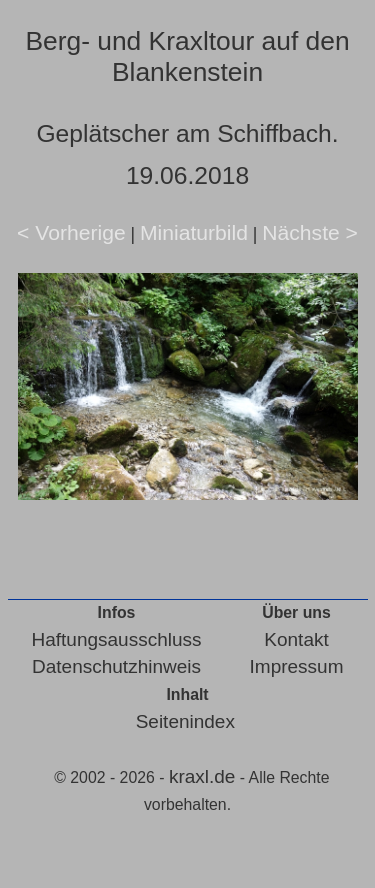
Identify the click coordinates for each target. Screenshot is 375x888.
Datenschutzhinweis (116, 666)
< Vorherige (71, 232)
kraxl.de (202, 776)
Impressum (297, 666)
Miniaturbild (194, 232)
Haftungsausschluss (117, 639)
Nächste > (310, 232)
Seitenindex (185, 721)
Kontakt (296, 639)
